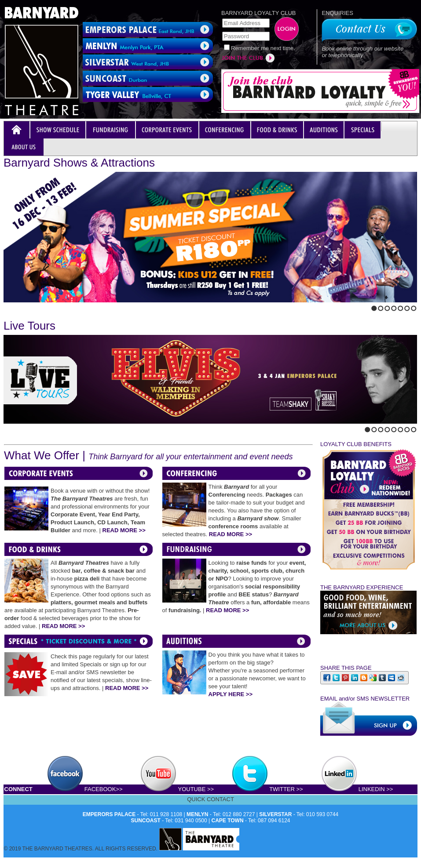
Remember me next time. (263, 48)
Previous (6, 306)
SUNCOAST (146, 821)
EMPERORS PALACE (109, 814)
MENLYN (198, 814)
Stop (25, 306)
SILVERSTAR (275, 814)
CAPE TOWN (228, 821)
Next (14, 306)
